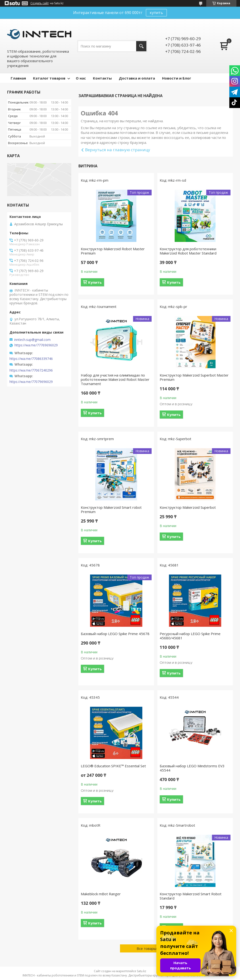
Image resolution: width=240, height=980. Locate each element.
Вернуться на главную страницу (118, 150)
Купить (95, 282)
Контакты (102, 78)
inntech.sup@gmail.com (32, 340)
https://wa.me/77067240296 (31, 370)
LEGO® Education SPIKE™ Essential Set (113, 766)
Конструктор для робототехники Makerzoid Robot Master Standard (188, 251)
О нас (81, 78)
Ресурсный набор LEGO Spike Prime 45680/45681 (190, 636)
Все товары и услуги (154, 948)
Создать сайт (40, 3)
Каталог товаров (49, 78)
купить (156, 13)
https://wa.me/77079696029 (31, 382)
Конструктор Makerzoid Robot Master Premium (113, 251)
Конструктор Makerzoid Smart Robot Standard (191, 896)
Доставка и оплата (137, 78)
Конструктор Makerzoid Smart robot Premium (111, 509)
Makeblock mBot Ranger (101, 894)
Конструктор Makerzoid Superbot (188, 507)
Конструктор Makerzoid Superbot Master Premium (194, 377)
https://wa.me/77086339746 (31, 359)
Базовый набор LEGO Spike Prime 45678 (115, 634)
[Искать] (141, 46)
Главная (18, 78)
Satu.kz (142, 971)
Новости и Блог (177, 78)
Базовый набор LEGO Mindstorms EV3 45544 (192, 768)
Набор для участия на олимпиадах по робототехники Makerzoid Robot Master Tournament (115, 379)
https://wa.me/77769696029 (36, 345)
